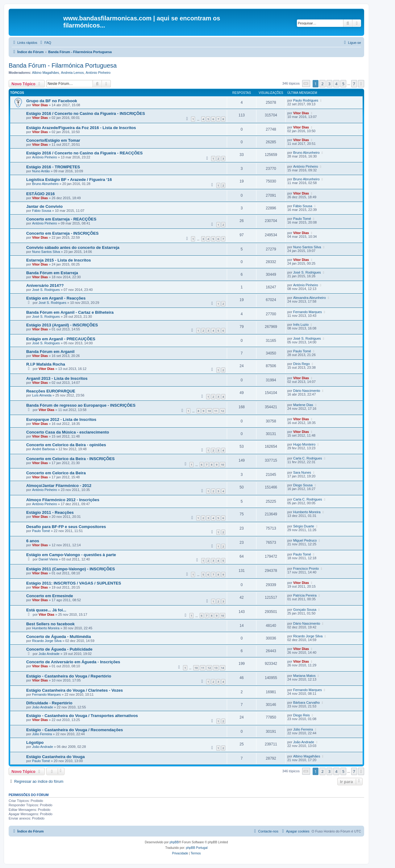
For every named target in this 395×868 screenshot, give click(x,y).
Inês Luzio (301, 325)
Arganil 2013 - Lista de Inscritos (57, 378)
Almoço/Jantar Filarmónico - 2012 (59, 486)
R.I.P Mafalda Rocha (46, 364)
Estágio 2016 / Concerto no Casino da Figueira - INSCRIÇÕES (86, 113)
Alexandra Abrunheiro (310, 298)
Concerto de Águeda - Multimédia (59, 637)
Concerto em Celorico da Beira (56, 473)
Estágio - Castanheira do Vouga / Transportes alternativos (82, 716)
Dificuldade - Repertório (49, 703)
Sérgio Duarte (304, 526)
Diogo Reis (301, 715)
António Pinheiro (98, 73)
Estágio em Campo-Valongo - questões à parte (71, 555)
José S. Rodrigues (307, 272)
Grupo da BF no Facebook (52, 101)
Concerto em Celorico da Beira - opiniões (66, 445)
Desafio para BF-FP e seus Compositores (66, 527)
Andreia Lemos (72, 73)
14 (222, 668)
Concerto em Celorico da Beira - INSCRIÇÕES (71, 459)
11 (216, 411)
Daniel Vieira (48, 559)
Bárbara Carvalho (306, 702)
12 (222, 411)
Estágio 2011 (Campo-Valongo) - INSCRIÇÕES (71, 569)
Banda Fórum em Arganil (50, 352)
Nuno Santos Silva (46, 252)
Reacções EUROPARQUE (51, 391)
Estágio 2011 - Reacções (50, 512)
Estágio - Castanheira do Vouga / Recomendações (75, 730)
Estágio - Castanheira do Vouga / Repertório (69, 676)
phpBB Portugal (197, 848)
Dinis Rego (301, 364)
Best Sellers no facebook (50, 624)
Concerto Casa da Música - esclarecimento (68, 432)
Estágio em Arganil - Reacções (56, 298)
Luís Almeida (42, 395)
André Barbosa (43, 449)
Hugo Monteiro (304, 444)
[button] (306, 84)
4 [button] (336, 84)
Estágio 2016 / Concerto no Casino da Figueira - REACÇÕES (84, 153)
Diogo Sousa (303, 485)
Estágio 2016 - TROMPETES (53, 167)
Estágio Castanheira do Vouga (56, 757)
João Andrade (49, 654)
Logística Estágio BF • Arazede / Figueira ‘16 (69, 180)
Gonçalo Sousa (305, 610)
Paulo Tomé (302, 219)
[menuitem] (45, 43)
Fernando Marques (308, 312)
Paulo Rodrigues (306, 100)
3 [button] (329, 84)
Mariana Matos (304, 676)
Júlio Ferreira (42, 734)
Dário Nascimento (307, 391)
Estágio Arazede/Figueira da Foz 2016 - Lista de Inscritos (81, 128)
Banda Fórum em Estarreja (52, 273)
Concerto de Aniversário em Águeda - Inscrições (73, 662)
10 (209, 411)
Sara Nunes (302, 472)
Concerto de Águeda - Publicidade (59, 649)
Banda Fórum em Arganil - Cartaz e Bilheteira (70, 312)
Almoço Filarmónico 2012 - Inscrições (63, 500)
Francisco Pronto (306, 568)
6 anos (33, 541)
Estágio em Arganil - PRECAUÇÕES (61, 339)
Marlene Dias (303, 405)
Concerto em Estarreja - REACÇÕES (61, 219)
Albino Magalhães (46, 73)
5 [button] (343, 84)
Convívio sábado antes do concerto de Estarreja (73, 247)
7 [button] (354, 84)
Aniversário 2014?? (45, 285)
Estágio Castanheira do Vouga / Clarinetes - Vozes (75, 690)
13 (216, 668)
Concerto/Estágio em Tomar (53, 140)
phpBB (174, 842)
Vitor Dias (40, 105)
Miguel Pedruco (305, 540)
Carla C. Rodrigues (308, 458)
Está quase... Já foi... (46, 610)
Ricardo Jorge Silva (47, 641)
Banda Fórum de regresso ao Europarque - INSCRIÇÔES (81, 405)
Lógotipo (35, 742)
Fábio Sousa (42, 211)
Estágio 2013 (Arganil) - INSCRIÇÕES (62, 325)
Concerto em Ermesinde (50, 596)
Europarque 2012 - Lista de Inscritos (61, 419)
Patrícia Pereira (305, 595)
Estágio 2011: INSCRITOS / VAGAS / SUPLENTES (74, 583)
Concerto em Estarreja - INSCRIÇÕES (62, 233)
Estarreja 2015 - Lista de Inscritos (59, 260)
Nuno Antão (41, 171)
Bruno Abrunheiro (306, 153)
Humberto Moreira (307, 512)
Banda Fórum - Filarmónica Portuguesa (63, 65)
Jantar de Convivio (44, 206)
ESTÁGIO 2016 (40, 194)
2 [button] (322, 84)
